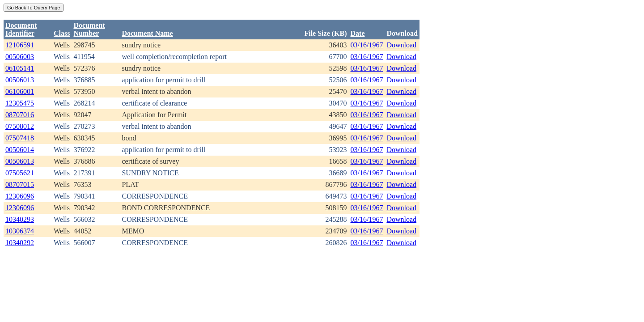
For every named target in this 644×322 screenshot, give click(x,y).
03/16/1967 (367, 45)
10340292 (20, 243)
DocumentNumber (89, 29)
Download (401, 45)
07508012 (20, 126)
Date (358, 33)
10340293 (20, 219)
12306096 (20, 196)
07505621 (20, 173)
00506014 (20, 150)
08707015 (20, 184)
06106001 (20, 91)
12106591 (20, 45)
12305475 (20, 103)
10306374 (20, 231)
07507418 (20, 138)
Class (62, 33)
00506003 (20, 57)
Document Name (147, 33)
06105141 (20, 68)
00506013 (20, 80)
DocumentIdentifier (21, 29)
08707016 (20, 115)
